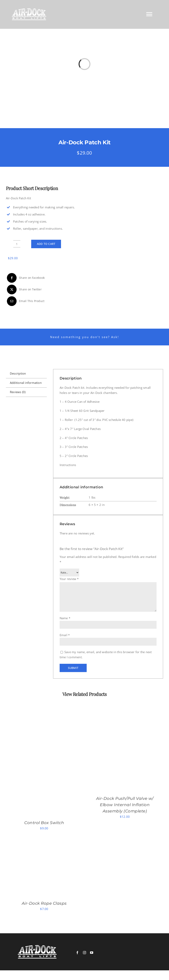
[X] (24, 290)
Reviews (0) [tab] (18, 392)
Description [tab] (18, 373)
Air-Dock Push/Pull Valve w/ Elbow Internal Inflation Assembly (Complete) (125, 805)
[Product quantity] (17, 244)
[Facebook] (25, 278)
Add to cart (46, 244)
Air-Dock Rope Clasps (44, 903)
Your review (69, 579)
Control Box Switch (44, 823)
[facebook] (77, 953)
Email (65, 635)
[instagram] (84, 953)
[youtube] (92, 953)
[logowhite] (37, 946)
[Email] (25, 301)
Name (65, 618)
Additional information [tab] (26, 383)
